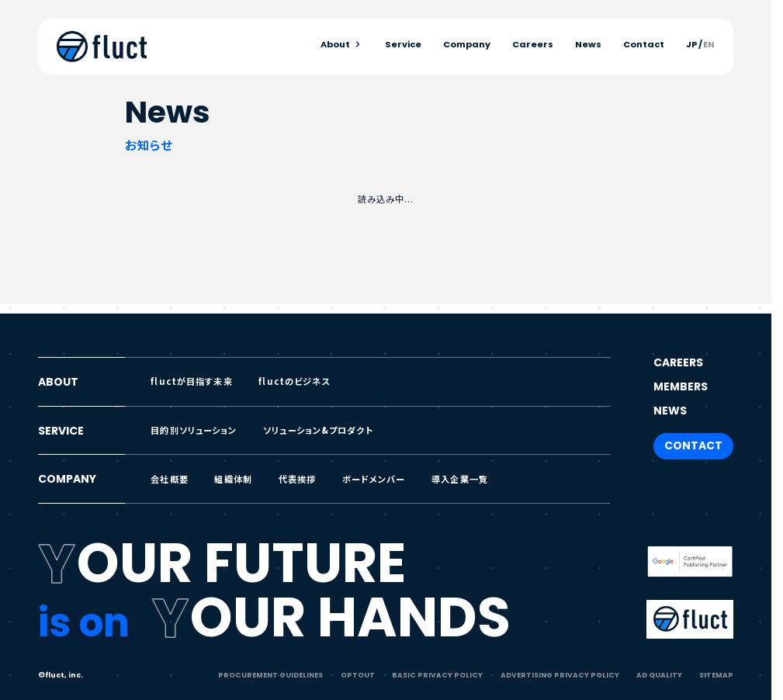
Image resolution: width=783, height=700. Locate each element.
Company (467, 45)
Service (403, 45)
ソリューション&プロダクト (318, 430)
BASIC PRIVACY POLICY (437, 675)
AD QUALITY (659, 675)
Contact (644, 45)
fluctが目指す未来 (191, 381)
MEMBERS (681, 386)
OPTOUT (358, 675)
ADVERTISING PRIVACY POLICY (560, 675)
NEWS (670, 411)
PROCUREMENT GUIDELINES (270, 675)
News (588, 45)
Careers (533, 45)
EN (709, 45)
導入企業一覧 (460, 479)
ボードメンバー (374, 479)
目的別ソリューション (194, 430)
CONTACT (693, 445)
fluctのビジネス (294, 381)
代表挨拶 (298, 479)
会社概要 (170, 479)
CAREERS (678, 362)
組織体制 (233, 479)
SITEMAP (716, 675)
